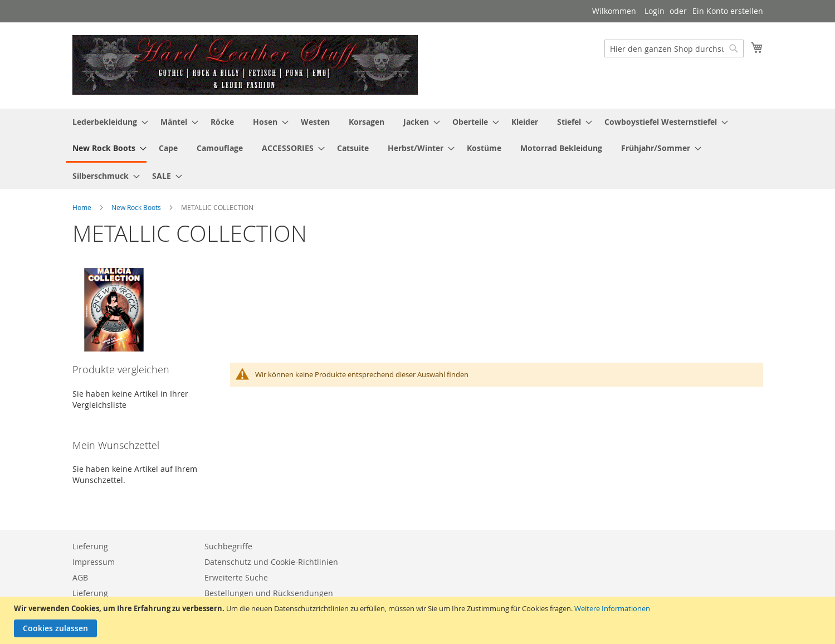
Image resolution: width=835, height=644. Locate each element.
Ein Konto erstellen (728, 11)
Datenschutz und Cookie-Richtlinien (271, 562)
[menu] (418, 149)
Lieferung (90, 546)
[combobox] (674, 48)
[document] (419, 620)
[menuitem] (107, 122)
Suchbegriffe (228, 546)
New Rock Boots (137, 207)
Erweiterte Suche (236, 577)
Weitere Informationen (612, 608)
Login (655, 11)
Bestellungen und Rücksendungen (269, 593)
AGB (80, 577)
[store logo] (245, 65)
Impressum (94, 562)
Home (83, 207)
